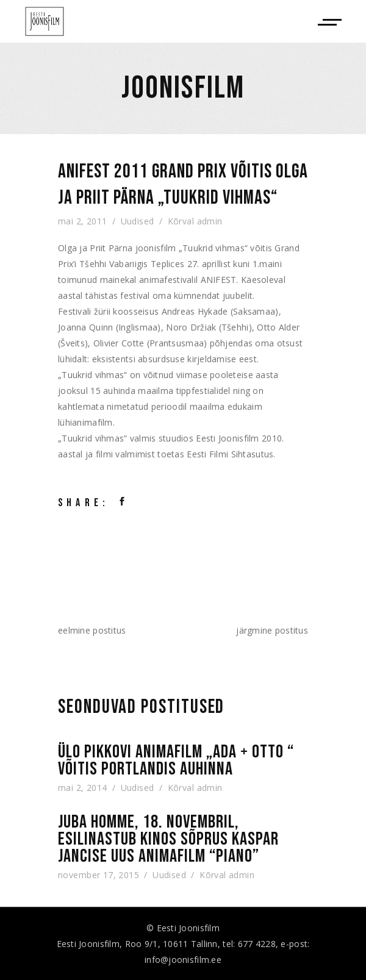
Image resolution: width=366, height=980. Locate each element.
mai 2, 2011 (83, 221)
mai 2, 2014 (83, 788)
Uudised (138, 221)
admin (210, 221)
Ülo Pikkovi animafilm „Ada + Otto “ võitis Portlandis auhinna (176, 760)
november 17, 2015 (99, 875)
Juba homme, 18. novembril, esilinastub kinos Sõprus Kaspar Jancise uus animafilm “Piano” (168, 839)
